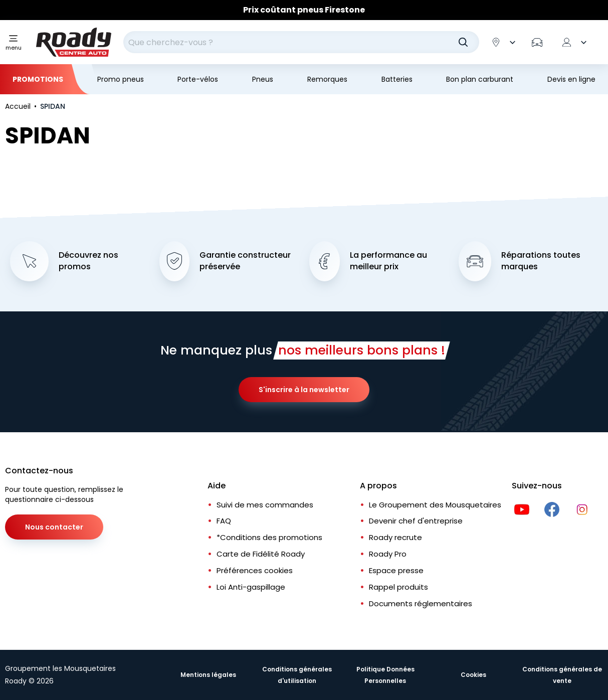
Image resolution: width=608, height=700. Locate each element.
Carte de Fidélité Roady (261, 554)
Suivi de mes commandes (265, 505)
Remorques (327, 79)
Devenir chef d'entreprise (416, 521)
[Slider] (304, 10)
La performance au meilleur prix (388, 261)
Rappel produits (398, 587)
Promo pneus (121, 79)
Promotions (38, 79)
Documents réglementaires (421, 603)
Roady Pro (388, 554)
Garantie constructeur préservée (245, 261)
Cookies (473, 675)
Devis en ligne (571, 79)
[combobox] (301, 42)
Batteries (397, 79)
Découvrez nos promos (88, 261)
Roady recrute (395, 537)
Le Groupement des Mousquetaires (435, 505)
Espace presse (396, 570)
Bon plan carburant (480, 79)
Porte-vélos (198, 79)
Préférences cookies (255, 570)
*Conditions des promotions (269, 537)
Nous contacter (54, 527)
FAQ (224, 521)
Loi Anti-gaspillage (251, 587)
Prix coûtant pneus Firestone (304, 10)
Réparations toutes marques (541, 261)
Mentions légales (208, 675)
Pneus (263, 79)
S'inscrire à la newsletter (304, 390)
